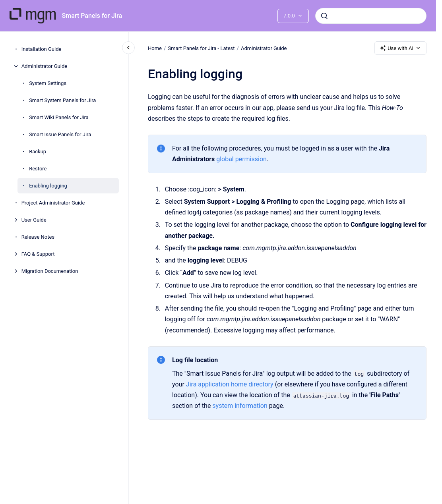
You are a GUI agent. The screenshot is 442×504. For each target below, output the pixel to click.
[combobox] (371, 16)
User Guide (34, 220)
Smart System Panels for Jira (62, 100)
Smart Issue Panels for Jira (60, 134)
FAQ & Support (38, 254)
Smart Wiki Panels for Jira (59, 117)
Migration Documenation (50, 271)
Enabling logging (48, 186)
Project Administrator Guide (53, 203)
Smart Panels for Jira (92, 16)
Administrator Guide (44, 66)
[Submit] (324, 16)
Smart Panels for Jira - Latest (201, 48)
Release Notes (38, 237)
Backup (38, 152)
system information (240, 406)
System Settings (48, 83)
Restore (38, 169)
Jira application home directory (230, 384)
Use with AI (400, 48)
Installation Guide (42, 49)
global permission (241, 159)
